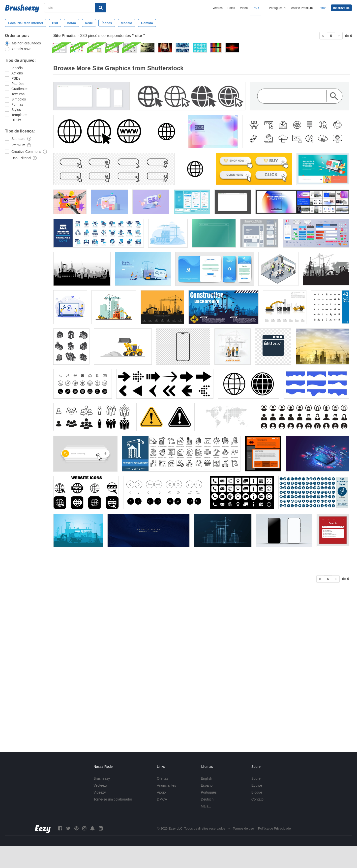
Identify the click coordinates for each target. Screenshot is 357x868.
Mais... (206, 806)
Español (207, 785)
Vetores (218, 8)
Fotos (231, 8)
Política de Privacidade (274, 828)
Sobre (256, 778)
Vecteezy (101, 785)
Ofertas (163, 778)
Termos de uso (243, 828)
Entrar (322, 8)
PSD (256, 8)
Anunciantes (166, 785)
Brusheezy (102, 778)
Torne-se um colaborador (113, 799)
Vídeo (244, 8)
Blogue (257, 792)
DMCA (162, 799)
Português (209, 792)
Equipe (257, 785)
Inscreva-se (341, 8)
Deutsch (207, 799)
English (207, 778)
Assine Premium (302, 8)
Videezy (100, 792)
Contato (257, 799)
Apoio (161, 792)
